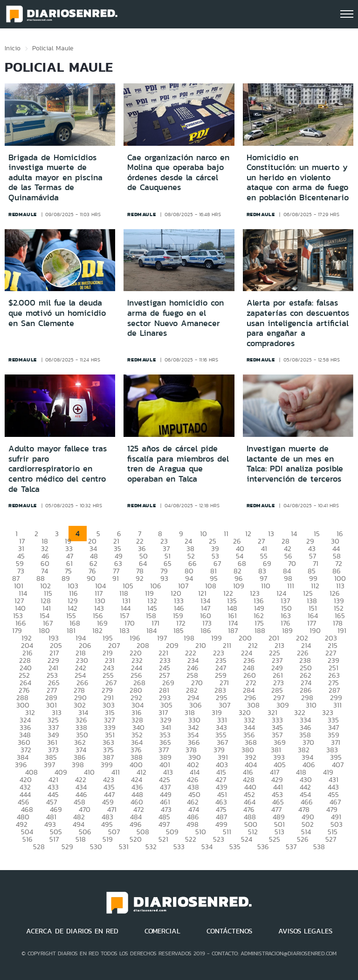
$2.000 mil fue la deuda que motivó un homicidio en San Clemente (57, 313)
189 (287, 630)
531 (124, 847)
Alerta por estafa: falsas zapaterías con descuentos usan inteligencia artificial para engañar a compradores (298, 323)
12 (248, 534)
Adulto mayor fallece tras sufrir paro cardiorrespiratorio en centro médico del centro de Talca (58, 469)
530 (96, 847)
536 (263, 847)
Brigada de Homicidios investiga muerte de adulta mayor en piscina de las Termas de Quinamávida (55, 177)
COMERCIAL (162, 931)
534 (207, 847)
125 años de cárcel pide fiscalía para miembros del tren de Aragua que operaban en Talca (178, 464)
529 (67, 847)
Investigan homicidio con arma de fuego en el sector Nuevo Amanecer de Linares (176, 318)
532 (151, 847)
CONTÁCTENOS (229, 931)
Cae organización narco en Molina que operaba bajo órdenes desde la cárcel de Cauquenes (178, 173)
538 (319, 847)
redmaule (23, 214)
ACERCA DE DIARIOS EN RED (72, 931)
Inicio (13, 48)
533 (179, 847)
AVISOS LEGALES (305, 931)
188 (260, 630)
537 (291, 847)
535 (235, 847)
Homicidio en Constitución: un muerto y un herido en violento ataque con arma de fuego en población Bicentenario (298, 177)
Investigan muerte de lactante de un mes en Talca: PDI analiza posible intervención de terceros (295, 464)
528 (39, 847)
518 (81, 839)
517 (54, 839)
